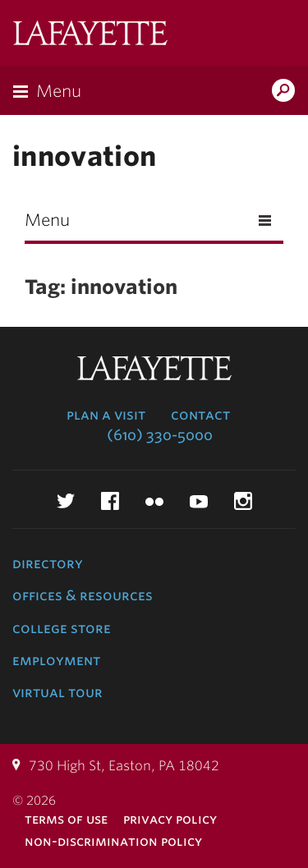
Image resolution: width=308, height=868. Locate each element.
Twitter (66, 501)
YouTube (199, 501)
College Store (62, 628)
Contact (200, 415)
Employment (56, 660)
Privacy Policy (170, 819)
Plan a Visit (106, 415)
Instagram (243, 501)
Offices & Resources (83, 595)
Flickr (154, 501)
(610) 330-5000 (160, 435)
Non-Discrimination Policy (113, 841)
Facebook (110, 501)
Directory (48, 563)
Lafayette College (90, 35)
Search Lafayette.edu (283, 92)
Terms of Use (66, 819)
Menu (59, 91)
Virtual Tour (57, 692)
